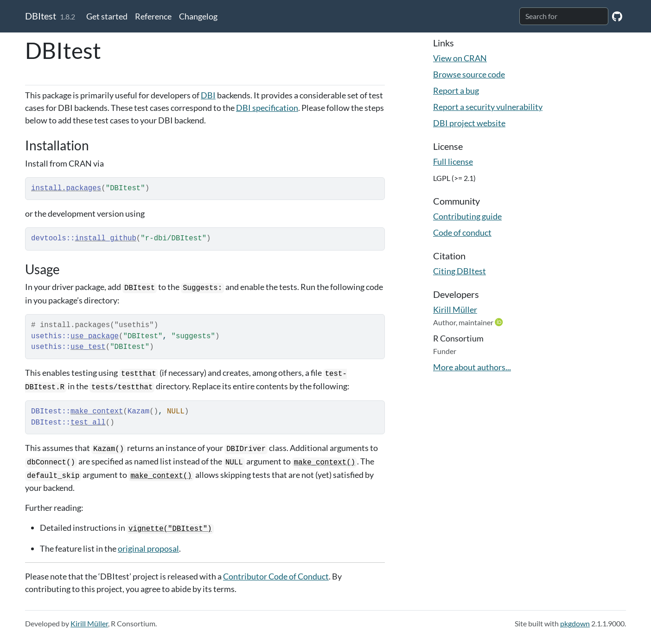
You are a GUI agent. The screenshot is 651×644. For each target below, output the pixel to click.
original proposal (148, 548)
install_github (106, 238)
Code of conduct (462, 232)
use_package (95, 336)
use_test (88, 347)
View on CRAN (460, 58)
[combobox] (564, 16)
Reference (153, 16)
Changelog (198, 16)
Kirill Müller (455, 309)
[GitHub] (617, 16)
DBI (208, 95)
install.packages (66, 188)
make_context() (325, 463)
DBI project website (469, 123)
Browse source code (469, 74)
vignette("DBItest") (170, 529)
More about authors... (472, 367)
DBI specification (267, 108)
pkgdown (575, 623)
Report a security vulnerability (488, 107)
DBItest (41, 16)
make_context (97, 412)
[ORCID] (500, 322)
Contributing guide (467, 216)
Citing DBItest (460, 271)
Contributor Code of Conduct (276, 576)
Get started (107, 16)
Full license (453, 161)
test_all (88, 423)
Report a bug (456, 90)
